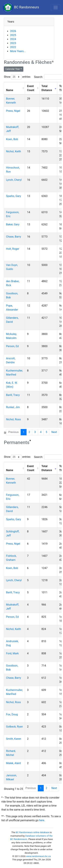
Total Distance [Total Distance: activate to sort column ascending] (47, 88)
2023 (13, 43)
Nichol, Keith (14, 151)
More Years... (18, 51)
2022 (13, 47)
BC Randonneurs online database (33, 832)
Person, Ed (12, 346)
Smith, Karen (14, 739)
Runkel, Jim (13, 407)
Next (54, 432)
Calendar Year (13, 69)
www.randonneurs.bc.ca (38, 856)
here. (42, 820)
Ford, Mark (12, 653)
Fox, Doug (12, 714)
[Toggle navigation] (56, 8)
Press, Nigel (13, 111)
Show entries (17, 77)
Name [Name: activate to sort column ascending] (10, 90)
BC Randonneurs (21, 7)
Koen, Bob (12, 139)
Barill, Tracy (13, 395)
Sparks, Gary (14, 196)
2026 (13, 31)
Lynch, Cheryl (14, 180)
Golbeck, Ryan (14, 727)
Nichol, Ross (13, 419)
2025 (13, 35)
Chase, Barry (14, 237)
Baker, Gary (13, 224)
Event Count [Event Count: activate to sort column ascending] (31, 88)
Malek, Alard (13, 763)
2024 (13, 39)
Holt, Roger (13, 249)
